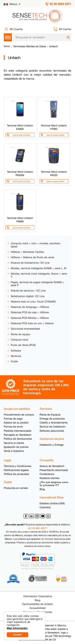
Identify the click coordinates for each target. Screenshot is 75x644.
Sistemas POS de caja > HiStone (30, 312)
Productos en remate (16, 488)
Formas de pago (13, 419)
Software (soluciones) (52, 431)
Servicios (16, 356)
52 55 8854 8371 (60, 4)
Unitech (53, 46)
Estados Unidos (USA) (52, 503)
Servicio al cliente (14, 443)
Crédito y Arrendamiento (54, 423)
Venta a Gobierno (14, 451)
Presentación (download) (54, 470)
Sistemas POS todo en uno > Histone (32, 323)
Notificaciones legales (16, 470)
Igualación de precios (16, 447)
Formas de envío (13, 427)
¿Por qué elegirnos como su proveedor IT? (54, 484)
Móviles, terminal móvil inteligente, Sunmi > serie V (39, 275)
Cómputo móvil (19, 340)
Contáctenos (47, 474)
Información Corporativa (38, 596)
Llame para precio (21, 135)
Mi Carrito (65, 29)
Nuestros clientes (49, 478)
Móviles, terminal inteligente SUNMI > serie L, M (38, 268)
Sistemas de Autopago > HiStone (30, 307)
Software (16, 351)
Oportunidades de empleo (37, 604)
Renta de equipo (20, 334)
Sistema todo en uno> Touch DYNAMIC (33, 302)
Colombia (45, 507)
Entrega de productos (52, 419)
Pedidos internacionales (17, 431)
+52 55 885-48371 (38, 528)
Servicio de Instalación (52, 427)
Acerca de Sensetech (52, 466)
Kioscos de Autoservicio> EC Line (30, 263)
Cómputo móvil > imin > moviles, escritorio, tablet (36, 245)
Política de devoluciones (18, 439)
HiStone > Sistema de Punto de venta (32, 257)
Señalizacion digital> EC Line (28, 296)
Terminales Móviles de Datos (30, 46)
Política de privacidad (16, 474)
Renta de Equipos (50, 415)
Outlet (14, 361)
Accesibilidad (38, 608)
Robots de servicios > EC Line (28, 291)
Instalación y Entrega (51, 445)
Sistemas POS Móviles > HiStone (30, 318)
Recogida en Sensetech (17, 435)
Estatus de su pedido (16, 423)
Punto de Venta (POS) (23, 345)
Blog (42, 489)
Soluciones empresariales (25, 329)
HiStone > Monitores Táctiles (27, 252)
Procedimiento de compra (19, 415)
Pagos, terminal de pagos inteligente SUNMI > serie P (37, 284)
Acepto (17, 635)
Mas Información (17, 628)
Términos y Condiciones (17, 466)
